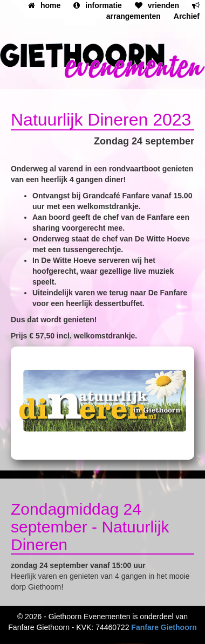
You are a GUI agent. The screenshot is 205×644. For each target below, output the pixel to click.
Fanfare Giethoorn (164, 627)
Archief (187, 16)
